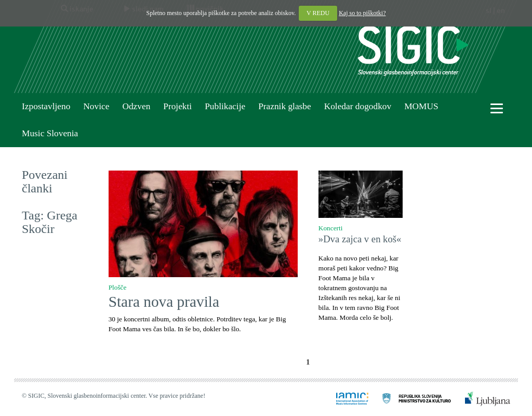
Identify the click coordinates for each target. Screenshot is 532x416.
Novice (96, 106)
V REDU (318, 13)
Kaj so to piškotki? (362, 13)
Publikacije (225, 106)
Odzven (136, 106)
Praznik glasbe (285, 106)
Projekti (177, 106)
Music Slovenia (50, 133)
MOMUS (421, 106)
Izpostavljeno (46, 106)
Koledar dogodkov (358, 106)
